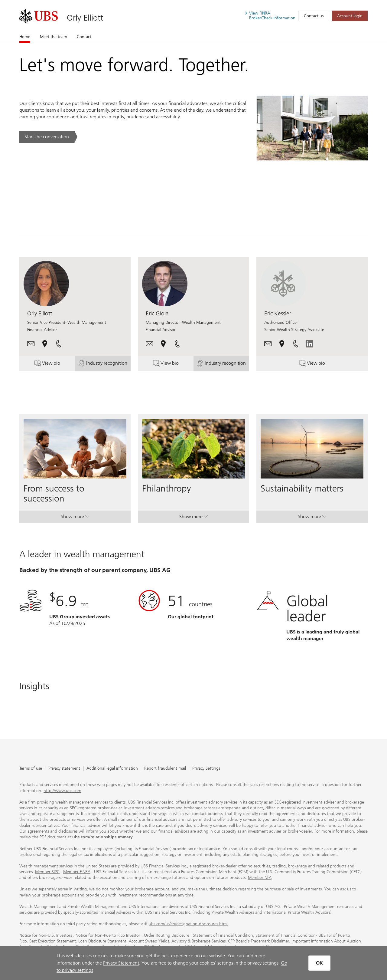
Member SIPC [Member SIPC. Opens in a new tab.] (47, 872)
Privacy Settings (206, 769)
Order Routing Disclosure (167, 935)
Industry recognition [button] (103, 364)
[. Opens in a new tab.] (39, 16)
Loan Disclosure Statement (102, 941)
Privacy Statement (121, 963)
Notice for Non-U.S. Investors (46, 935)
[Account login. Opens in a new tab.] (350, 16)
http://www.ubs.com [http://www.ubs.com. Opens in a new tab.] (62, 791)
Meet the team (54, 37)
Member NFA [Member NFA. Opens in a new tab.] (260, 878)
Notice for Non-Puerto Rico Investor (108, 935)
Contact (84, 37)
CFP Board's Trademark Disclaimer (259, 941)
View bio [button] (53, 364)
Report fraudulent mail (165, 769)
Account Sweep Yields (149, 941)
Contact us (314, 16)
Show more (75, 518)
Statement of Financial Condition (223, 935)
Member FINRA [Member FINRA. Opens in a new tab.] (77, 872)
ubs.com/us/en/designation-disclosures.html (188, 924)
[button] (31, 343)
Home (25, 37)
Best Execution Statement (53, 941)
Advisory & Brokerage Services (198, 941)
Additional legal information (112, 769)
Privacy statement (64, 769)
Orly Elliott (85, 18)
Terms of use (31, 769)
